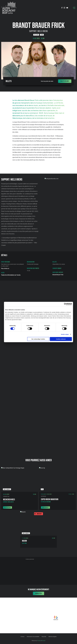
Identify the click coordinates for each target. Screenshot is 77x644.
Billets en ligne (65, 81)
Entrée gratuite (45, 507)
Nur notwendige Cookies (38, 339)
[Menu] (74, 8)
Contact (22, 637)
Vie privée (44, 637)
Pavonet (44, 641)
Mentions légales (53, 637)
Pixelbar (39, 641)
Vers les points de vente (47, 81)
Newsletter (38, 593)
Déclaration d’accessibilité (33, 637)
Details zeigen (65, 334)
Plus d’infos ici (5, 268)
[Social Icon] (62, 8)
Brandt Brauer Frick (58, 275)
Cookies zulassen (61, 339)
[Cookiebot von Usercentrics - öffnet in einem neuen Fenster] (65, 304)
